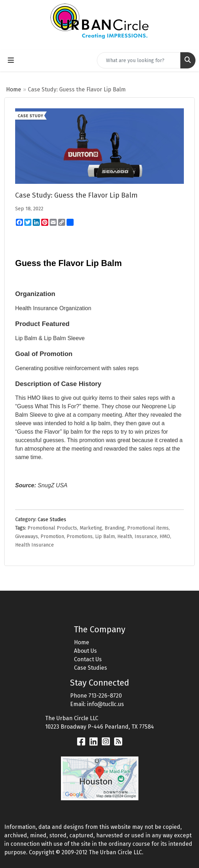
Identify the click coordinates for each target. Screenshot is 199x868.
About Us (85, 651)
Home (14, 89)
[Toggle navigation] (11, 60)
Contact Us (88, 659)
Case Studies (52, 520)
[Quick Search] (139, 60)
